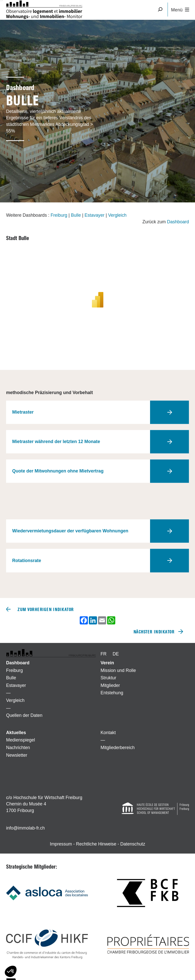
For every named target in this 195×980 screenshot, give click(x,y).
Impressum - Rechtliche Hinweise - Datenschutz (97, 844)
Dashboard (178, 222)
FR (104, 654)
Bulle (76, 215)
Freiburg (59, 215)
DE (116, 654)
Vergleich (117, 215)
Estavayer (94, 215)
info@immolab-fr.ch (25, 828)
